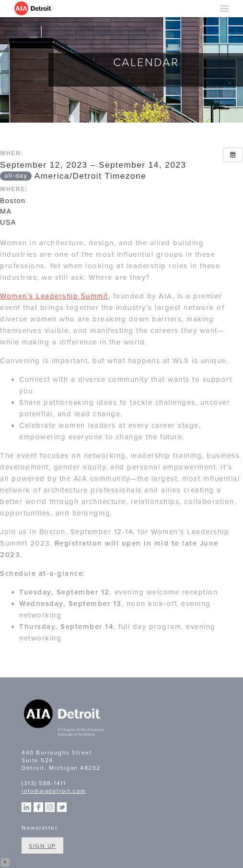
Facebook (38, 807)
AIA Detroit (34, 9)
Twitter (62, 807)
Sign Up (42, 846)
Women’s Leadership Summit (54, 296)
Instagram (50, 807)
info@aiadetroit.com (54, 791)
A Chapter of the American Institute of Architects (65, 719)
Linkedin (26, 807)
